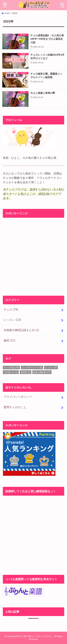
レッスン (12, 320)
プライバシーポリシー (18, 397)
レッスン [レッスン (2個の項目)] (51, 367)
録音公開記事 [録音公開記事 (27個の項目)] (42, 372)
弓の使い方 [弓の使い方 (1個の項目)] (11, 372)
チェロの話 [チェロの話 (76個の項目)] (11, 367)
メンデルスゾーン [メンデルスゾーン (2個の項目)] (32, 367)
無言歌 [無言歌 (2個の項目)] (25, 372)
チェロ (11, 309)
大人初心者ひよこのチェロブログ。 (37, 636)
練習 (9, 340)
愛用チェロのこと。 (16, 407)
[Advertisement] (33, 253)
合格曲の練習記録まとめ (21, 330)
